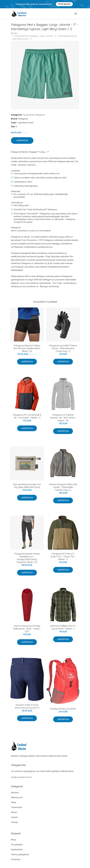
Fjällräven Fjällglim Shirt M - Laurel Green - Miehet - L (63, 627)
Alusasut (15, 792)
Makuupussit (17, 797)
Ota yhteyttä (17, 845)
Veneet (14, 817)
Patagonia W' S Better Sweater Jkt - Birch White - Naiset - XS (63, 418)
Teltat (13, 802)
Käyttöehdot (17, 849)
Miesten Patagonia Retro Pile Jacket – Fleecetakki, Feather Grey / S (63, 487)
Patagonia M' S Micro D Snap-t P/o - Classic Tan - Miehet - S (63, 556)
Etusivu (14, 33)
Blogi (13, 840)
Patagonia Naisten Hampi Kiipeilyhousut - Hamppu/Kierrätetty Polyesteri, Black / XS (27, 558)
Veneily (14, 822)
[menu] (76, 14)
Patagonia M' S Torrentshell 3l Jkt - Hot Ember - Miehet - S (27, 416)
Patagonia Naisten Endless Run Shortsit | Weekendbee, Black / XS (27, 348)
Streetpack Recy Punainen (63, 709)
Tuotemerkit (29, 115)
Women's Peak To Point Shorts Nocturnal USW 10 (27, 706)
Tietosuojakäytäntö (20, 854)
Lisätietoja (22, 140)
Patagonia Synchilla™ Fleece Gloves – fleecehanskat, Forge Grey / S (63, 348)
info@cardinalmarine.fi (21, 777)
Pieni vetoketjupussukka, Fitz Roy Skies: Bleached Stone (27, 486)
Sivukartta (16, 859)
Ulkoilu (14, 812)
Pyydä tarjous (64, 4)
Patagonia (40, 115)
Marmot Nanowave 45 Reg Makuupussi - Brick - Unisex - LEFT (27, 629)
